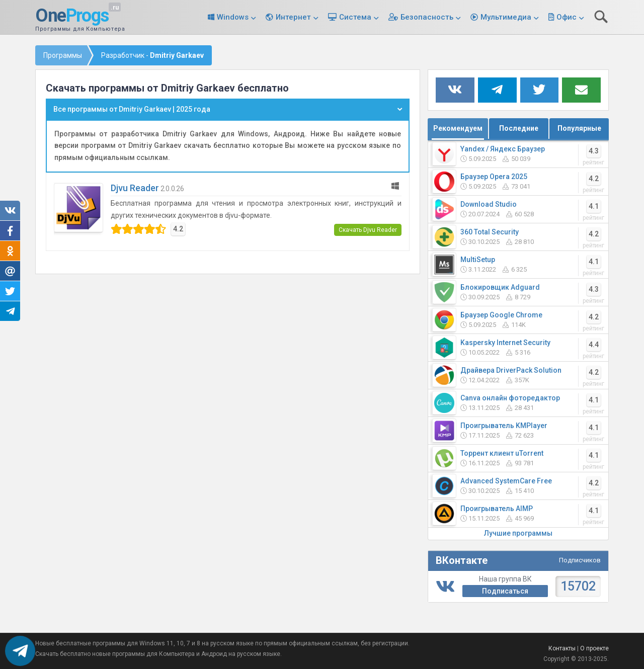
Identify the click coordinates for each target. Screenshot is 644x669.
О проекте (594, 648)
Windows (233, 17)
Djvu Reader (135, 188)
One (72, 16)
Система (355, 17)
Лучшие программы (518, 533)
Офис (567, 17)
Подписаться (505, 591)
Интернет (293, 17)
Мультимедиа (506, 17)
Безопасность (427, 17)
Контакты (562, 648)
